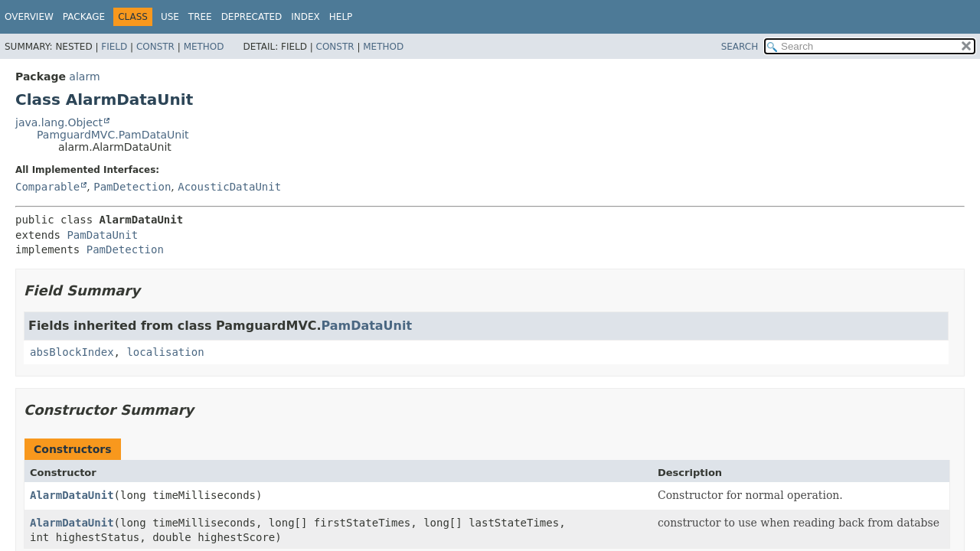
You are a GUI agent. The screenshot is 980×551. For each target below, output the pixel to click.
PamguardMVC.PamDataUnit (113, 135)
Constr (155, 47)
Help (341, 17)
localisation (165, 352)
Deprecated (252, 17)
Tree (200, 17)
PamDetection (132, 187)
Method (204, 47)
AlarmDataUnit (72, 495)
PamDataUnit (102, 235)
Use (170, 17)
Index (305, 17)
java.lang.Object (59, 122)
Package (84, 17)
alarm (84, 77)
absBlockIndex (72, 352)
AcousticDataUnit (229, 187)
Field (114, 47)
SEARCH (740, 47)
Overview (29, 17)
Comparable (47, 187)
